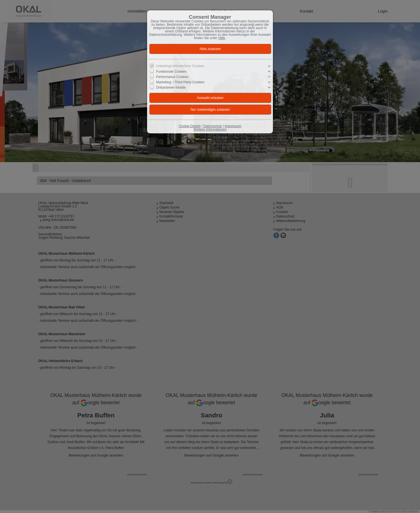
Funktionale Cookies (172, 72)
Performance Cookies (172, 77)
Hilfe (222, 38)
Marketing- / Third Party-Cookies (180, 82)
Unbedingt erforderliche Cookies (180, 66)
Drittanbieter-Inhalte (171, 88)
